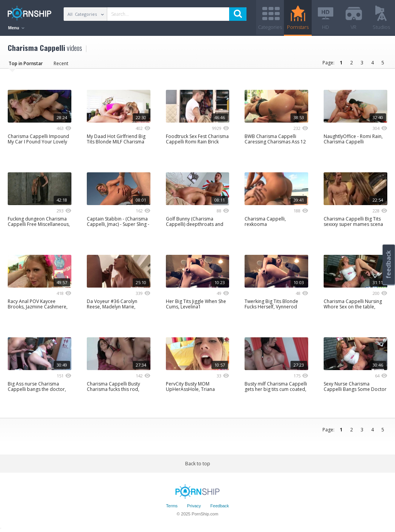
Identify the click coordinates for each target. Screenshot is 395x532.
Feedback (219, 506)
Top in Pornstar (26, 63)
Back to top (198, 464)
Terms (172, 506)
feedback (388, 264)
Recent (61, 63)
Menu (16, 28)
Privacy (194, 506)
